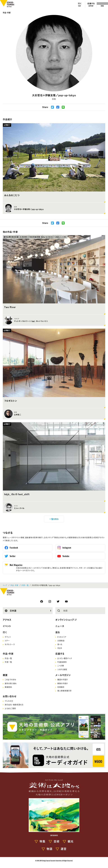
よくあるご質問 (10, 708)
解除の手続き (63, 683)
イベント (7, 626)
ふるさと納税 (62, 669)
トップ (5, 585)
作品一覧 (8, 658)
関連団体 (8, 687)
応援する (60, 654)
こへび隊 (61, 666)
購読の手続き (63, 680)
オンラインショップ (65, 620)
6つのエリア (62, 637)
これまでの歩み (10, 680)
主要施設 (61, 641)
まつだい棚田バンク (65, 658)
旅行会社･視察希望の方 (14, 705)
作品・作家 (7, 13)
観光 (71, 841)
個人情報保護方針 (65, 691)
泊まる (60, 648)
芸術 (57, 841)
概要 (5, 675)
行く (5, 632)
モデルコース (10, 644)
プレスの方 (9, 701)
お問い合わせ (10, 696)
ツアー (7, 641)
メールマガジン (63, 675)
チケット (8, 637)
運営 (64, 849)
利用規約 (61, 687)
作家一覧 (25, 585)
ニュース (60, 626)
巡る (58, 632)
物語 (49, 849)
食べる (60, 644)
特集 (42, 841)
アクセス (7, 620)
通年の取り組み (11, 683)
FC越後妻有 (62, 662)
